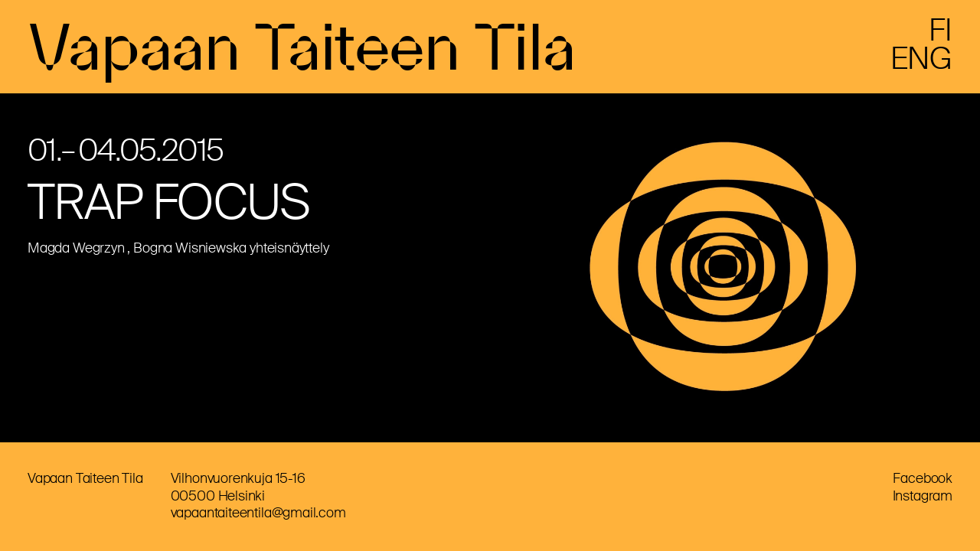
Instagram (923, 496)
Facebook (923, 478)
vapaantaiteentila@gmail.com (258, 513)
